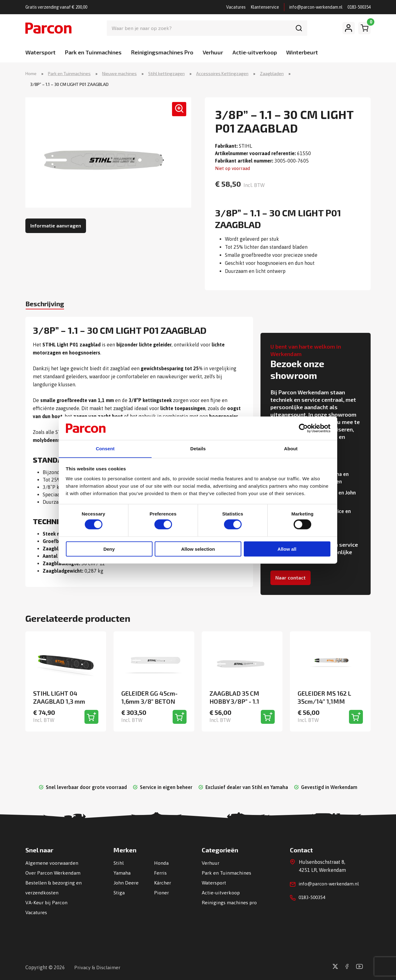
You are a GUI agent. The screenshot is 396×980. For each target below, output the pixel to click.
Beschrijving (48, 305)
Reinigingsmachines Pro (162, 52)
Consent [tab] (105, 449)
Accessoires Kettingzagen (222, 74)
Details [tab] (198, 449)
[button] (177, 111)
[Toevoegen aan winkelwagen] (91, 717)
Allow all (287, 549)
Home (31, 74)
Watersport (41, 52)
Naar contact (291, 578)
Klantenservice (265, 7)
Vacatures (236, 7)
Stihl (119, 863)
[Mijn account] (349, 28)
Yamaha (122, 873)
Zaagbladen (272, 74)
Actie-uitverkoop (255, 52)
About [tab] (291, 449)
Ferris (160, 873)
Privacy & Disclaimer (97, 967)
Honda (161, 863)
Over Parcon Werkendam (53, 873)
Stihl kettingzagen (166, 74)
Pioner (161, 893)
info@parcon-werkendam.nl (316, 7)
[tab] (48, 305)
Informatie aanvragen (56, 226)
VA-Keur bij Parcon (46, 902)
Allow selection (198, 549)
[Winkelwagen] (364, 28)
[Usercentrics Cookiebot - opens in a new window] (303, 428)
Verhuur (213, 52)
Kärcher (163, 883)
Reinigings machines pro (229, 902)
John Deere (126, 883)
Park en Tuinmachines (93, 52)
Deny (109, 549)
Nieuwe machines (119, 74)
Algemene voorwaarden (52, 863)
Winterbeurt (302, 52)
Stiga (119, 893)
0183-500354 (359, 7)
